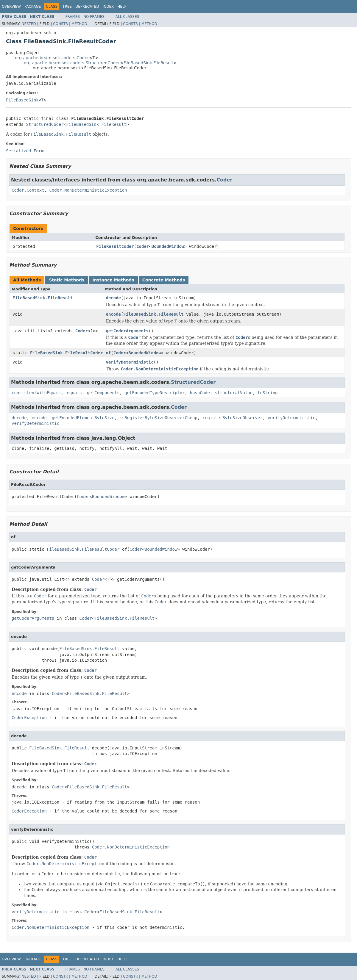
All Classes (127, 17)
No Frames (94, 17)
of (108, 353)
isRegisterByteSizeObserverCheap (158, 418)
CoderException (29, 718)
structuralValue (234, 393)
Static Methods (67, 280)
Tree (67, 7)
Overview (11, 7)
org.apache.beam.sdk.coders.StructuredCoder (72, 63)
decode (113, 298)
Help (122, 7)
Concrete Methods (164, 280)
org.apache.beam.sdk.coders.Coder (52, 58)
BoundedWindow (168, 246)
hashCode (200, 393)
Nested (29, 24)
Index (108, 7)
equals (74, 393)
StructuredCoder (45, 124)
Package (33, 7)
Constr (60, 24)
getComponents (103, 393)
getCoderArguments (127, 331)
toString (268, 393)
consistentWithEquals (37, 393)
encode (113, 314)
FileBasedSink (22, 100)
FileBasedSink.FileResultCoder (66, 353)
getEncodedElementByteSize (83, 418)
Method (79, 24)
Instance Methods (113, 280)
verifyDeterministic (130, 362)
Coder (224, 180)
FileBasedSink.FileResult (148, 63)
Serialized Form (25, 151)
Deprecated (87, 7)
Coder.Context (28, 190)
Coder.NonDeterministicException (88, 190)
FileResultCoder (115, 246)
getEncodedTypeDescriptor (155, 393)
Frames (73, 17)
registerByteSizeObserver (233, 418)
